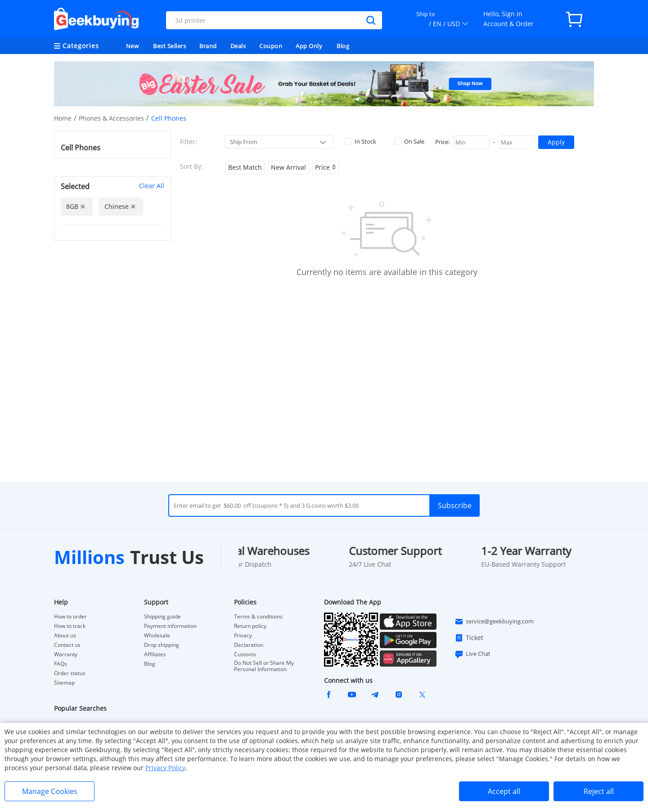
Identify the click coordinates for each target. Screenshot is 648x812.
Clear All (152, 186)
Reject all (599, 791)
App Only (309, 46)
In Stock (360, 141)
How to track (70, 626)
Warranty (66, 654)
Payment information (170, 626)
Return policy (250, 626)
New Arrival (288, 167)
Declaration (249, 645)
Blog (343, 46)
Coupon (271, 46)
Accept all (504, 791)
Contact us (67, 645)
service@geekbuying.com (494, 622)
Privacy (243, 636)
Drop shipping (162, 645)
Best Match (245, 167)
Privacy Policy (165, 768)
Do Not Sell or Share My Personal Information (264, 666)
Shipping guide (162, 617)
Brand (208, 46)
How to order (70, 617)
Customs (245, 654)
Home (63, 118)
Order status (70, 673)
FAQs (61, 664)
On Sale (409, 141)
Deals (238, 46)
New (133, 46)
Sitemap (64, 683)
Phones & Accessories (111, 118)
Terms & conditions (258, 617)
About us (65, 636)
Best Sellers (169, 46)
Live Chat (472, 654)
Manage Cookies (50, 791)
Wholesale (157, 636)
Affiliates (155, 654)
